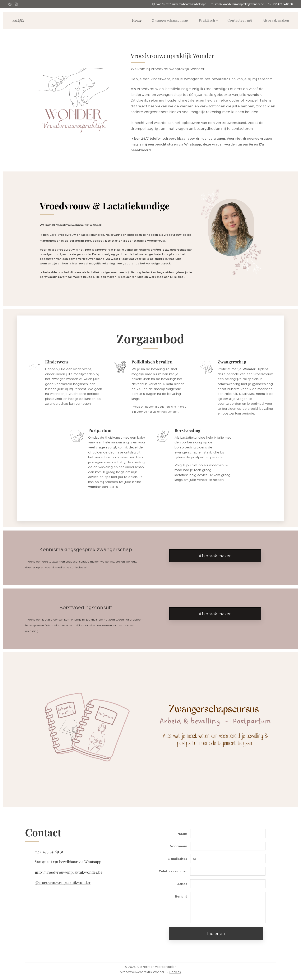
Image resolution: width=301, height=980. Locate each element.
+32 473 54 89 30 (283, 4)
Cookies (175, 972)
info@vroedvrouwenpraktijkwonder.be (239, 4)
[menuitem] (139, 20)
